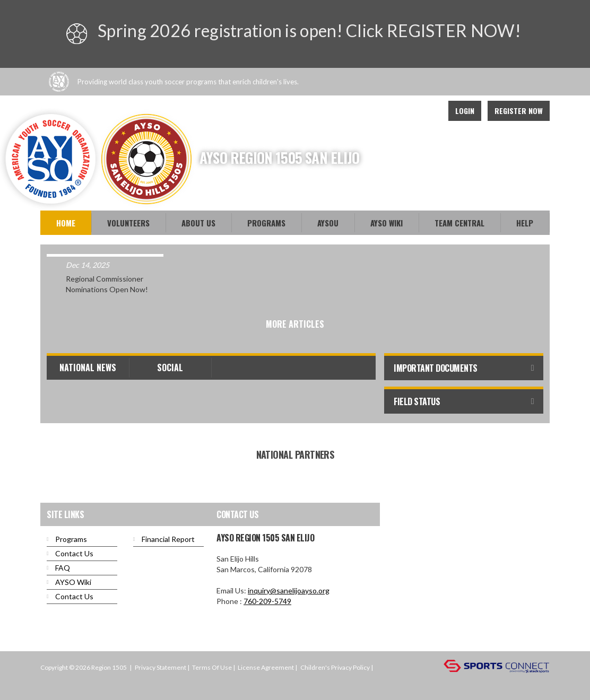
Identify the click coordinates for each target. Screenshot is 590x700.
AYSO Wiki (73, 582)
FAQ (63, 568)
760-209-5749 (267, 601)
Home (66, 223)
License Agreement (266, 667)
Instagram (428, 111)
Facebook (404, 111)
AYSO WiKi (387, 223)
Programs (266, 223)
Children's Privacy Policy (335, 667)
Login (465, 111)
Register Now (519, 111)
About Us (198, 223)
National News (88, 367)
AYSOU (328, 223)
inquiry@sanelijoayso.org (289, 590)
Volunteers (128, 223)
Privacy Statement (160, 667)
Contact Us (74, 553)
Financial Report (168, 539)
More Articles (295, 324)
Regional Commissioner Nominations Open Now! (107, 284)
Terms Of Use (212, 667)
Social (170, 367)
